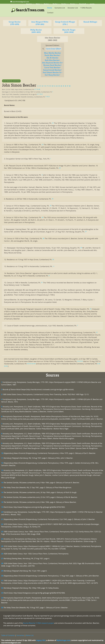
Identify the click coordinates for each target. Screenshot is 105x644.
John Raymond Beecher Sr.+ (53, 63)
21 (2, 519)
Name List (30, 635)
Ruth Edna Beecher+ (52, 60)
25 (2, 546)
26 (2, 554)
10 (2, 453)
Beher (38, 4)
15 (2, 487)
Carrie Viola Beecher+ (52, 67)
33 (2, 593)
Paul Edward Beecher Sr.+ (52, 72)
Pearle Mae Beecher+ (53, 55)
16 (2, 492)
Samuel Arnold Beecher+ (53, 70)
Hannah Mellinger (90, 22)
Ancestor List (73, 8)
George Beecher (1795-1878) (15, 23)
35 (2, 608)
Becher (55, 4)
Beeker (46, 4)
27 (2, 559)
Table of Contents (8, 635)
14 (2, 483)
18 (2, 502)
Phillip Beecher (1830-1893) (36, 31)
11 (2, 458)
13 (2, 470)
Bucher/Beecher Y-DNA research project (39, 623)
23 (2, 532)
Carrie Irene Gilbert (53, 49)
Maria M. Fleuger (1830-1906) (69, 31)
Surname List (60, 8)
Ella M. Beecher (52, 58)
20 (2, 512)
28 (2, 563)
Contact (50, 13)
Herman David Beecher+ (52, 65)
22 (2, 524)
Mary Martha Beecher (52, 53)
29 (2, 571)
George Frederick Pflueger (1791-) (65, 23)
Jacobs (92, 4)
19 (2, 507)
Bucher (64, 4)
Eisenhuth (83, 4)
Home (50, 8)
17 (2, 497)
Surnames (20, 635)
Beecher (29, 4)
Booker (73, 4)
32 (2, 588)
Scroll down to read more (11, 81)
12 (2, 463)
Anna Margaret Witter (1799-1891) (40, 23)
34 (2, 598)
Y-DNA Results (86, 8)
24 (2, 539)
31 (2, 581)
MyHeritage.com (63, 640)
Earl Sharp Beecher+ (52, 75)
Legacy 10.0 (41, 640)
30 (2, 576)
